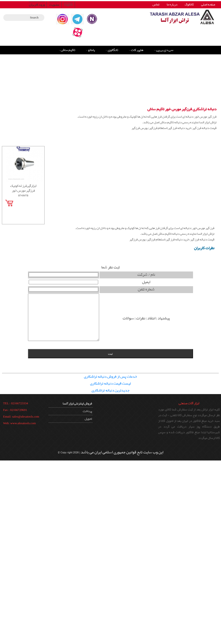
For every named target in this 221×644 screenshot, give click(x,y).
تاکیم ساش (68, 50)
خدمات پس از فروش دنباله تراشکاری (110, 377)
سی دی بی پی (165, 50)
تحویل (88, 419)
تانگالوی (113, 50)
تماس (156, 5)
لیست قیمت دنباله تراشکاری (110, 384)
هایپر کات (137, 50)
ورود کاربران (37, 5)
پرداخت (87, 411)
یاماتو (91, 50)
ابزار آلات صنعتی (189, 403)
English (68, 5)
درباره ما (172, 5)
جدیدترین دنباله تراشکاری (110, 391)
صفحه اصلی (208, 5)
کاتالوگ (189, 5)
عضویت (54, 5)
